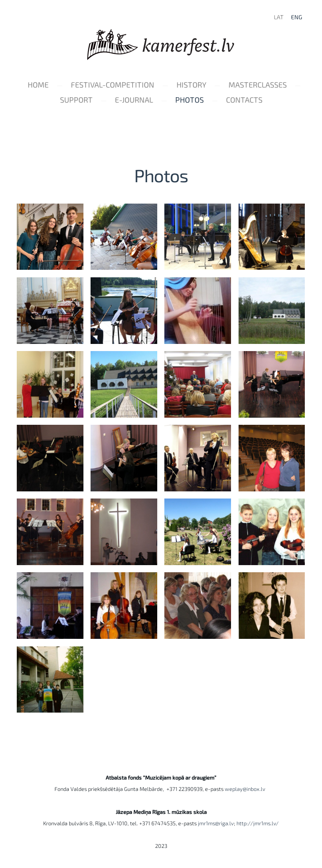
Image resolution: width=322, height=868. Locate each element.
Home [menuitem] (38, 85)
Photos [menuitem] (190, 100)
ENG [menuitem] (297, 17)
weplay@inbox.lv (246, 789)
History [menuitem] (191, 85)
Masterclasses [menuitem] (258, 85)
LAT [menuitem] (279, 17)
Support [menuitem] (76, 100)
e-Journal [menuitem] (134, 100)
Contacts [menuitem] (244, 100)
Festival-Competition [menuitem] (113, 85)
